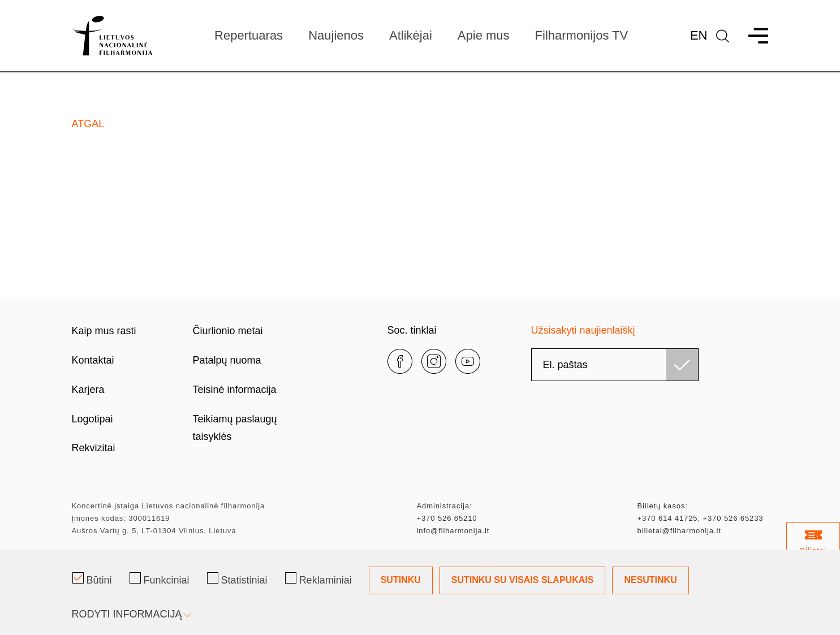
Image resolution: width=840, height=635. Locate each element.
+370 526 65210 (447, 518)
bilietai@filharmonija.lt (679, 531)
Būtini (92, 579)
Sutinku (401, 580)
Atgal (88, 124)
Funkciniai (160, 579)
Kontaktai (93, 360)
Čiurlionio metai (228, 331)
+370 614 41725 (668, 518)
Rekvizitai (94, 448)
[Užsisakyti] (682, 365)
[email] (615, 365)
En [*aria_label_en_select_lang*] (699, 35)
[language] (723, 36)
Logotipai (92, 419)
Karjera (88, 390)
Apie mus (484, 35)
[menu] (753, 36)
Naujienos (336, 35)
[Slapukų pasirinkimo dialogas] (420, 592)
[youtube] (468, 361)
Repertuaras (249, 35)
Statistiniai (237, 579)
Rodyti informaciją (131, 614)
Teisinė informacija (235, 390)
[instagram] (434, 361)
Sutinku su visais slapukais (523, 580)
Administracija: (445, 506)
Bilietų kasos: (663, 506)
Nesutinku (650, 580)
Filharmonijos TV (582, 35)
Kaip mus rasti (104, 331)
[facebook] (400, 361)
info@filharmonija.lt (453, 531)
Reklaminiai (318, 579)
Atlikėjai (411, 35)
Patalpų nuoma (227, 360)
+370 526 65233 (733, 518)
